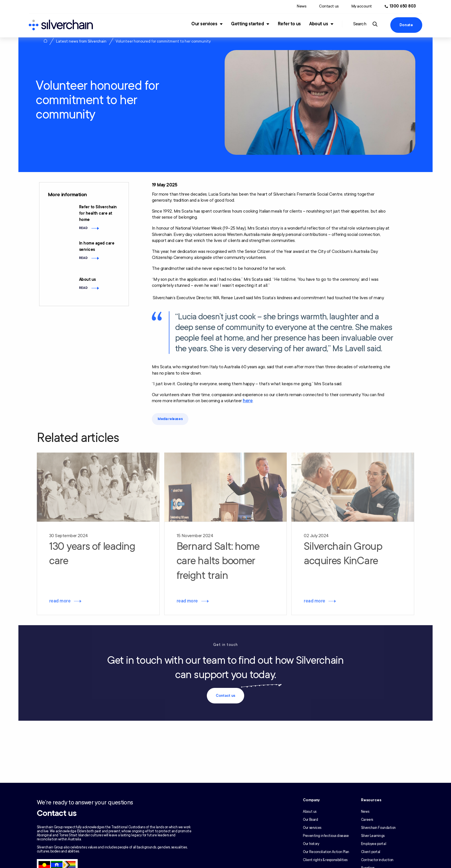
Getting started (247, 24)
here (248, 401)
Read (84, 228)
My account (362, 6)
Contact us (329, 6)
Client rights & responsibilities (325, 860)
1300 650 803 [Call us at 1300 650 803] (403, 6)
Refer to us (289, 24)
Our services (204, 24)
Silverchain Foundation (378, 828)
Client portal (371, 852)
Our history (311, 844)
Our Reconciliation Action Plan (326, 852)
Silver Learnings (373, 836)
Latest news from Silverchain (81, 41)
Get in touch (226, 645)
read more (60, 601)
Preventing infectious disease (326, 836)
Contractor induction (377, 860)
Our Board (310, 820)
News (302, 6)
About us (319, 24)
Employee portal (373, 844)
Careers (367, 820)
